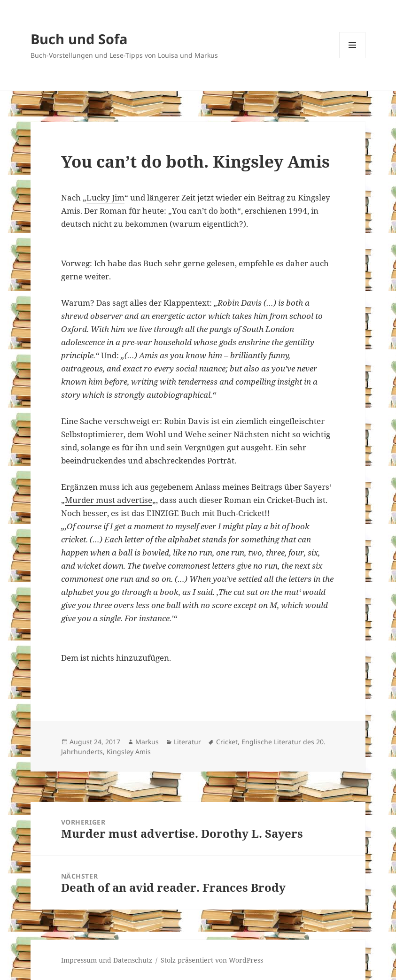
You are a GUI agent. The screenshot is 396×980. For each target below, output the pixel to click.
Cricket (227, 742)
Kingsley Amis (129, 752)
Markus (147, 742)
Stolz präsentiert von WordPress (212, 960)
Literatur (187, 742)
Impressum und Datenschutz (107, 960)
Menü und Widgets (353, 58)
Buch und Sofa (79, 39)
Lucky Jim (105, 197)
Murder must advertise (109, 500)
